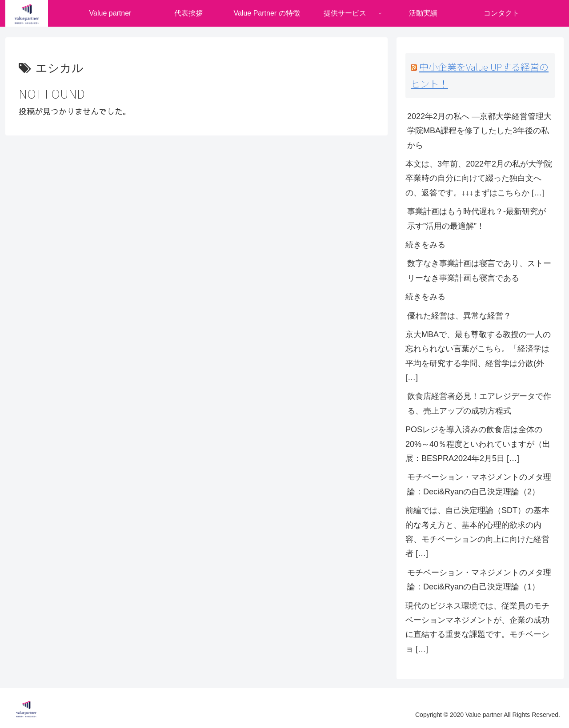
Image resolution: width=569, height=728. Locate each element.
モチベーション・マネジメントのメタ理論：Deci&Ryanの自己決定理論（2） (479, 484)
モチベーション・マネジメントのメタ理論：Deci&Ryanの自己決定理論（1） (479, 580)
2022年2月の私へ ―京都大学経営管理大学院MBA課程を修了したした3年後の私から (479, 131)
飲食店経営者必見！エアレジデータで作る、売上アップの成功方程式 (479, 403)
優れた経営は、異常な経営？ (459, 316)
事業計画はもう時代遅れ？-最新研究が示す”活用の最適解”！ (477, 219)
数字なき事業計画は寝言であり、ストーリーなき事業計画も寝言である (479, 271)
